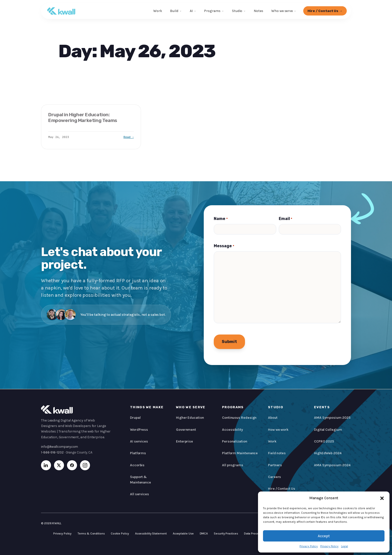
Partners (275, 465)
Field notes (277, 453)
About (273, 418)
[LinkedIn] (46, 465)
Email (285, 219)
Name (221, 219)
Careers (274, 477)
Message (224, 246)
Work (158, 11)
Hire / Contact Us (282, 489)
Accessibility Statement (151, 533)
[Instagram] (85, 465)
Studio (237, 11)
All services (139, 494)
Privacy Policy (309, 546)
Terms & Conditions (91, 533)
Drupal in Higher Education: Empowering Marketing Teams (83, 117)
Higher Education (190, 418)
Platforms (138, 453)
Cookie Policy (120, 533)
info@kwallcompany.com (59, 447)
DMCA (204, 533)
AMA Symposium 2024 (332, 465)
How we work (278, 430)
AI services (139, 441)
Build (174, 11)
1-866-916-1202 (52, 452)
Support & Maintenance (140, 480)
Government (186, 430)
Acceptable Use (183, 533)
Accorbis (137, 465)
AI (191, 11)
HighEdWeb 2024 (328, 453)
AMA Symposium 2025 (332, 418)
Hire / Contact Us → (325, 11)
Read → (129, 137)
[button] (382, 498)
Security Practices (226, 533)
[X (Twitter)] (59, 465)
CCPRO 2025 (324, 441)
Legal (344, 546)
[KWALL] (61, 11)
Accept (324, 536)
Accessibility (232, 430)
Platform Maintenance (240, 453)
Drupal (135, 418)
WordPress (139, 430)
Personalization (235, 441)
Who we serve (282, 11)
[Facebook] (72, 465)
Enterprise (184, 441)
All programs (233, 465)
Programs (212, 11)
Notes (258, 11)
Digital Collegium (328, 430)
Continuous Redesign (239, 418)
